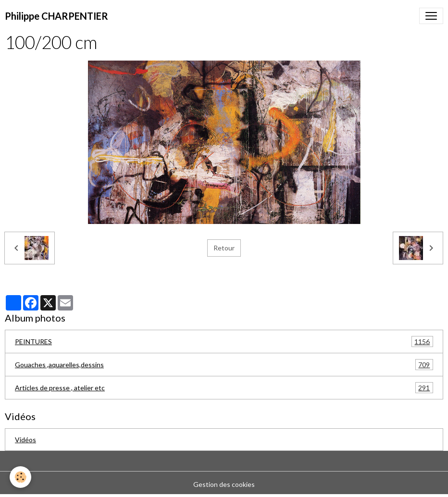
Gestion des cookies (224, 484)
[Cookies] (20, 477)
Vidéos (25, 440)
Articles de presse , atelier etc (224, 388)
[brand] (56, 16)
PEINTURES (224, 342)
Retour (224, 248)
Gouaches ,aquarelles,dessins (224, 365)
